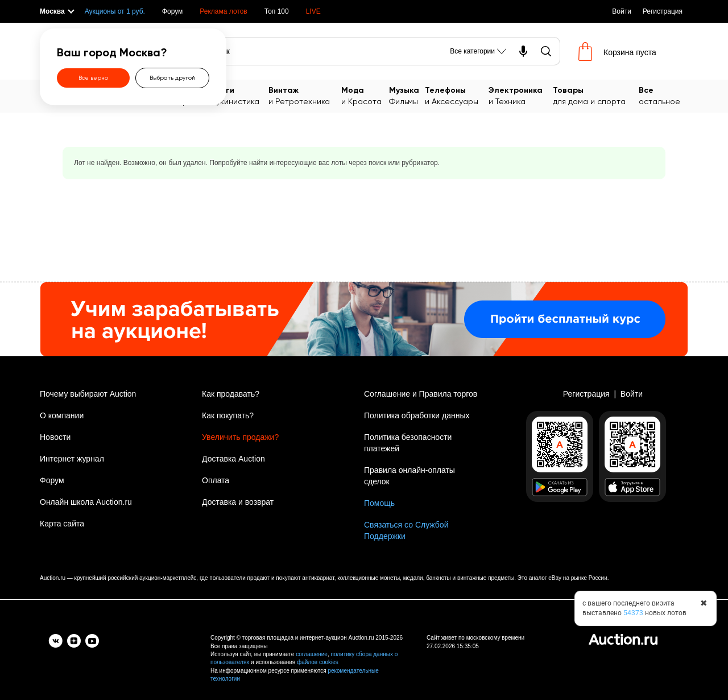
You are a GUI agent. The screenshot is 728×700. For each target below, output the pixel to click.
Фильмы (407, 95)
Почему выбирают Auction (88, 394)
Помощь (379, 503)
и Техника (521, 95)
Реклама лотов (223, 11)
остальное (663, 95)
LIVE (313, 11)
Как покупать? (228, 415)
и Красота (365, 95)
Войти (622, 11)
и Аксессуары (457, 95)
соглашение (312, 654)
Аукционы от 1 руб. (115, 11)
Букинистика (240, 95)
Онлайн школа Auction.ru (86, 502)
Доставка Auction (233, 459)
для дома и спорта (596, 95)
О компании (62, 415)
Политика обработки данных (417, 415)
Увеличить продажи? (240, 437)
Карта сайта (62, 524)
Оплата (216, 480)
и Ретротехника (305, 95)
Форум (172, 11)
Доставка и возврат (238, 502)
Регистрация (663, 11)
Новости (55, 437)
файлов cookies (318, 662)
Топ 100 (277, 11)
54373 (633, 613)
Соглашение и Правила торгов (421, 394)
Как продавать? (231, 394)
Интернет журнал (72, 459)
